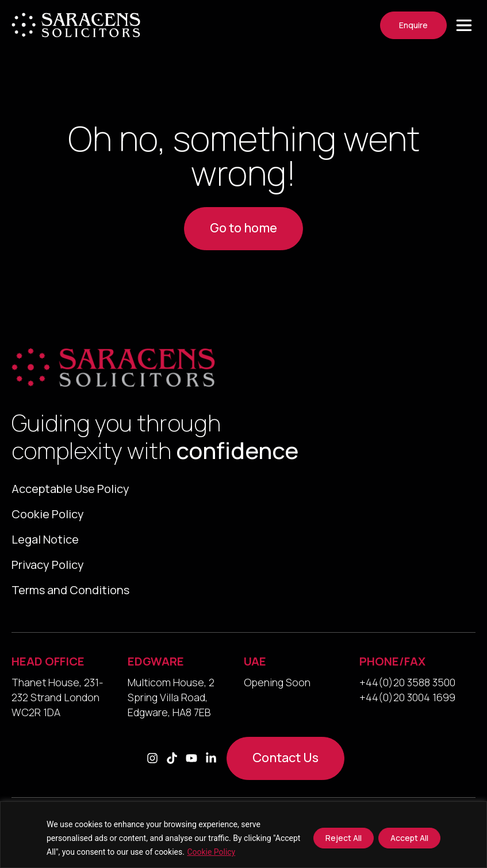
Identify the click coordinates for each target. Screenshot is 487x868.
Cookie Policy (211, 852)
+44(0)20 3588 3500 (407, 694)
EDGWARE (156, 673)
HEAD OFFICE (48, 673)
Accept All (409, 838)
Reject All (344, 838)
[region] (243, 835)
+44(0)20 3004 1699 (407, 709)
